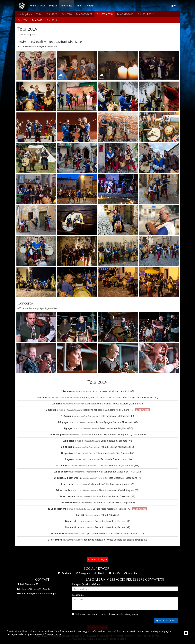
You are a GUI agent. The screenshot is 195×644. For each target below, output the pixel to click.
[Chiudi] (185, 633)
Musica (53, 6)
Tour (42, 6)
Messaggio (78, 595)
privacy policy (131, 614)
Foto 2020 (22, 20)
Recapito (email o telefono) (86, 584)
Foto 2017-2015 (125, 14)
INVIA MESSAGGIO (166, 621)
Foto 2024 (66, 14)
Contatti (89, 6)
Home (33, 6)
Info (79, 6)
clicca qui (111, 631)
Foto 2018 (52, 20)
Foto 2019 (37, 20)
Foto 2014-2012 (146, 14)
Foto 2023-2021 (84, 14)
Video (39, 14)
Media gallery (25, 14)
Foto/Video (67, 6)
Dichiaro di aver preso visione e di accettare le (105, 614)
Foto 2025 (52, 14)
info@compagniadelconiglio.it (43, 594)
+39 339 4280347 (41, 589)
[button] (173, 6)
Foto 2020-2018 (105, 14)
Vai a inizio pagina (97, 559)
